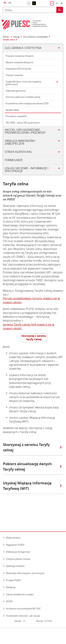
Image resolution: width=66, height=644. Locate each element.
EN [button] (10, 3)
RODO (9, 584)
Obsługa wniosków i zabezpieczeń (20, 142)
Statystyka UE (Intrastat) (18, 69)
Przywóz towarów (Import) (20, 56)
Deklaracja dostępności (18, 534)
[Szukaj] (30, 10)
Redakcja (11, 570)
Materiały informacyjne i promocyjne (25, 556)
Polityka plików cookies (18, 541)
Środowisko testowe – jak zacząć (23, 598)
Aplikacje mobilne (15, 548)
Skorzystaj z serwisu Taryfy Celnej (34, 338)
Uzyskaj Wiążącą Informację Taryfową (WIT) (32, 486)
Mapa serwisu (13, 520)
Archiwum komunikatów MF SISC (23, 591)
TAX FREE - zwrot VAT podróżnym (23, 123)
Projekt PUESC (14, 563)
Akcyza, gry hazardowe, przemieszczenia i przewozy (25, 131)
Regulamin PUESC (15, 527)
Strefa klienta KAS (18, 152)
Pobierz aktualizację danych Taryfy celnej (32, 467)
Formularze (14, 160)
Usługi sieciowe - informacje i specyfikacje (26, 170)
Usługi (16, 37)
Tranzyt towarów (14, 75)
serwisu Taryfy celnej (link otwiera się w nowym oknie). (29, 326)
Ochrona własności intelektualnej (23, 97)
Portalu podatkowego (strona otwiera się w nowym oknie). (31, 300)
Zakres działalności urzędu (20, 577)
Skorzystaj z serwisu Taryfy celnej (32, 447)
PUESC (6, 37)
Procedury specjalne (16, 116)
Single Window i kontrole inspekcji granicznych (23, 83)
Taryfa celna (9, 40)
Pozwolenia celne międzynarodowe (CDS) (27, 103)
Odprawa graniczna (16, 91)
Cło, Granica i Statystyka (35, 37)
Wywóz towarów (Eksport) (19, 62)
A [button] (29, 3)
